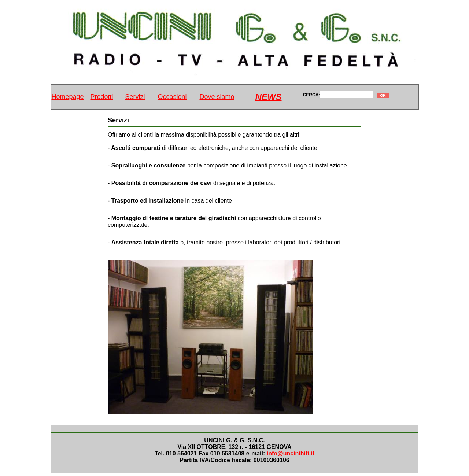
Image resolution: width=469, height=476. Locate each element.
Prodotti (102, 97)
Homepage (67, 97)
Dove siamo (217, 97)
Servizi (135, 97)
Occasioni (172, 97)
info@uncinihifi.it (291, 453)
